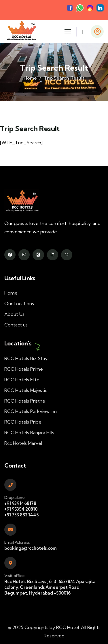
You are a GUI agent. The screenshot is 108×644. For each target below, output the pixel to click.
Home (30, 78)
